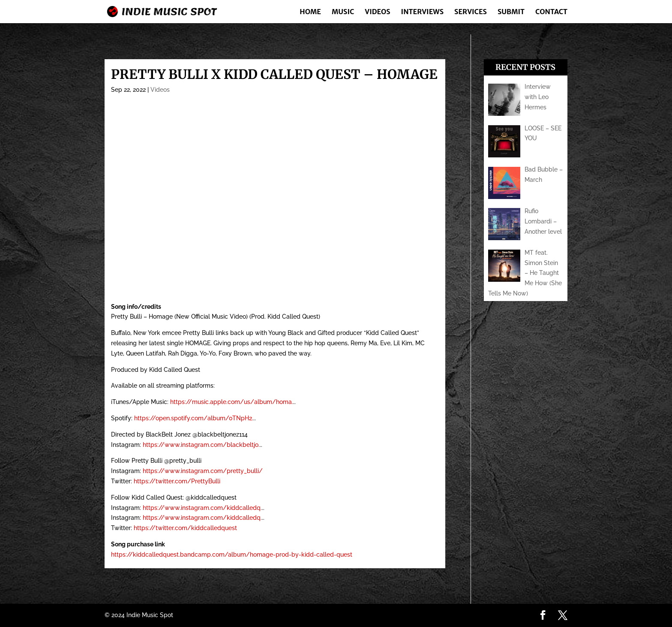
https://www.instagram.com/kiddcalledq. (202, 508)
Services (471, 12)
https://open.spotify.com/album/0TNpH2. (194, 418)
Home (310, 12)
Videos (377, 12)
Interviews (422, 12)
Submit (511, 12)
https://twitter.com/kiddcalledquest (185, 528)
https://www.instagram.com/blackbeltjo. (201, 445)
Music (343, 12)
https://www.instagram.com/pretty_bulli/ (203, 471)
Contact (551, 12)
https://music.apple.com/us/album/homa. (232, 402)
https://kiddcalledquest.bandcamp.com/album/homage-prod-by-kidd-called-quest (232, 555)
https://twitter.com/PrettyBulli (177, 481)
